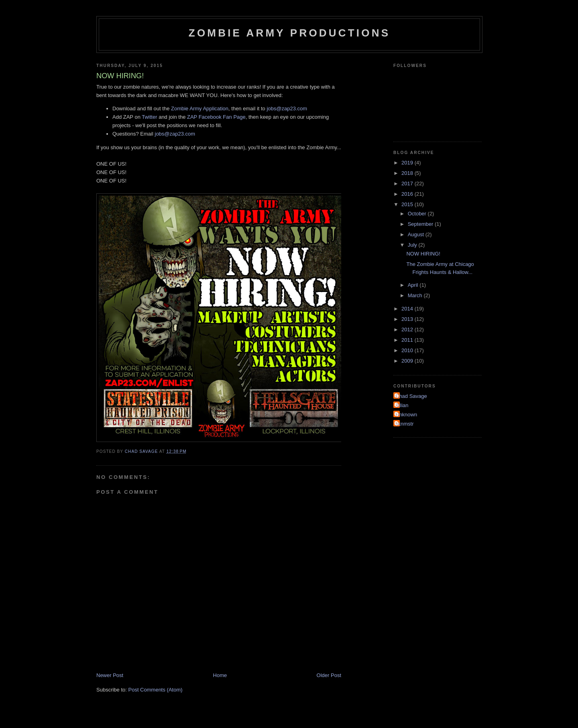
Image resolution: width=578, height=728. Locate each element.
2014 (408, 309)
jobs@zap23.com (287, 108)
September (421, 224)
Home (220, 675)
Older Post (329, 675)
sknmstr (405, 424)
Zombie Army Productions (289, 33)
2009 (408, 361)
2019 (408, 163)
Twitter (149, 117)
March (416, 295)
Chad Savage (411, 396)
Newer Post (110, 675)
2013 (408, 319)
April (414, 285)
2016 (408, 194)
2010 (408, 350)
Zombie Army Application (200, 108)
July (413, 245)
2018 (408, 173)
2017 (408, 184)
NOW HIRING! (423, 254)
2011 (408, 340)
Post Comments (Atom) (156, 690)
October (418, 214)
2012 (408, 330)
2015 (408, 204)
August (417, 234)
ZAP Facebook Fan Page (216, 117)
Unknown (406, 415)
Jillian (402, 405)
